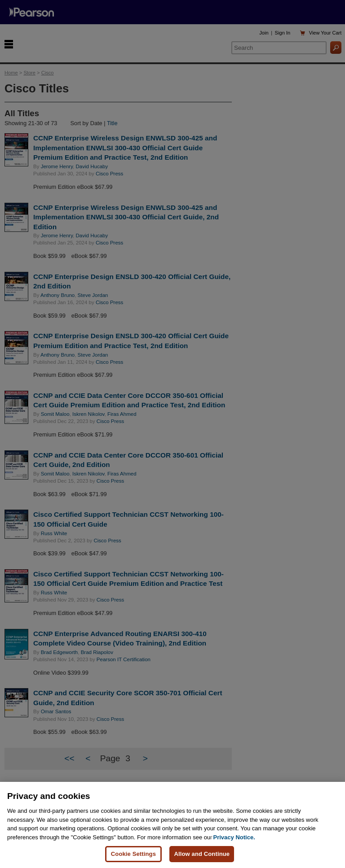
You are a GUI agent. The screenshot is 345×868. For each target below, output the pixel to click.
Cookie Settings (133, 854)
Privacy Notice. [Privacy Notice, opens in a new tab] (234, 837)
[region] (172, 825)
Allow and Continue (202, 854)
